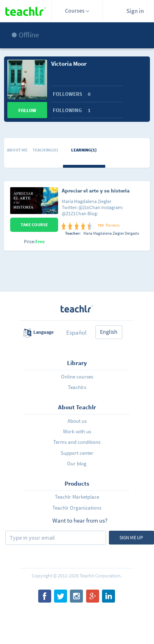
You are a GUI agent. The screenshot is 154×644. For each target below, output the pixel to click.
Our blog (77, 464)
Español (76, 332)
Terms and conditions (77, 442)
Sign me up (131, 537)
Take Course (34, 225)
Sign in (135, 11)
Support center (77, 453)
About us (77, 421)
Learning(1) (84, 150)
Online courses (77, 377)
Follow (27, 110)
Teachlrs (77, 387)
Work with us (77, 431)
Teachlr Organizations (77, 508)
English (109, 332)
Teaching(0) (45, 150)
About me (17, 150)
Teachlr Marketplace (77, 497)
